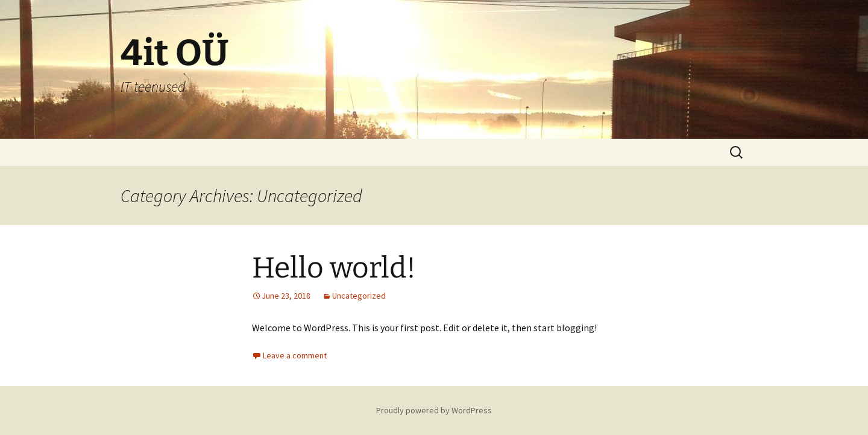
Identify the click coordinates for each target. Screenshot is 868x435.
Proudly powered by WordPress (434, 410)
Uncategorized (359, 296)
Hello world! (334, 268)
